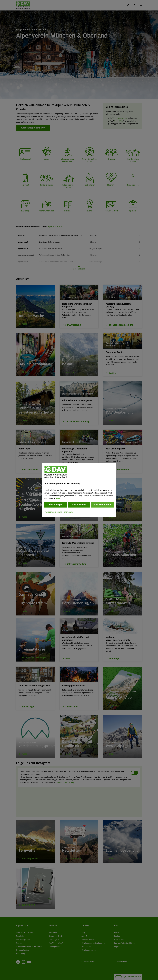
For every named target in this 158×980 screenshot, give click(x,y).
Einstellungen (56, 505)
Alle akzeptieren (102, 505)
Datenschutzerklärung (53, 512)
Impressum (68, 512)
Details (58, 498)
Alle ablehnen (79, 505)
